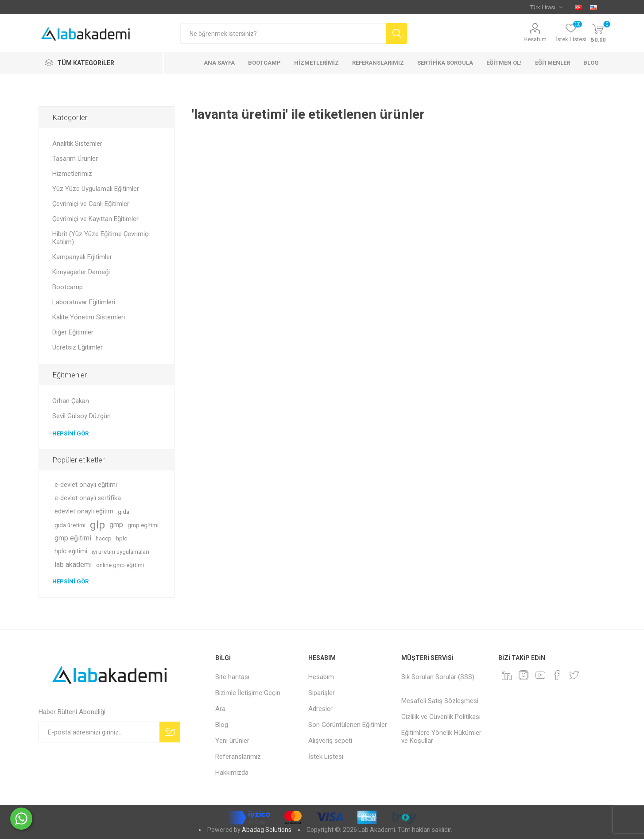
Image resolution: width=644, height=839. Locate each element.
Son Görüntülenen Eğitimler (348, 725)
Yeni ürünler (232, 741)
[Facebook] (557, 675)
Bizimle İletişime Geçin (248, 693)
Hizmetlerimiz (72, 174)
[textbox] (283, 33)
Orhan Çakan (71, 401)
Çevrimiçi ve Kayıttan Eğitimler (95, 219)
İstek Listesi (326, 757)
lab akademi (73, 565)
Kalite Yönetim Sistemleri (89, 317)
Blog (222, 725)
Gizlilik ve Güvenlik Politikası (441, 717)
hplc (122, 538)
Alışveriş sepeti (330, 741)
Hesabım (535, 39)
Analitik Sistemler (77, 144)
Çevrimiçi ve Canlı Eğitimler (91, 204)
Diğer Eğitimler (73, 332)
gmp (116, 525)
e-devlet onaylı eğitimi (86, 485)
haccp (104, 538)
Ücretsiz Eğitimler (78, 347)
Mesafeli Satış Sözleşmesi (440, 701)
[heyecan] (574, 675)
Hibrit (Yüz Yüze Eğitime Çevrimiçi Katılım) (101, 238)
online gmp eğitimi (120, 565)
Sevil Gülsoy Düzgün (81, 416)
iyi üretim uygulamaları (120, 552)
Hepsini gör (70, 433)
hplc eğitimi (71, 551)
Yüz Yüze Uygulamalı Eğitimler (96, 189)
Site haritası (232, 677)
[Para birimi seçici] (546, 7)
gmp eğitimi (73, 538)
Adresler (320, 709)
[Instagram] (524, 675)
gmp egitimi (143, 525)
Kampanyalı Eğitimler (82, 257)
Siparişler (322, 693)
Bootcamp (68, 287)
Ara (220, 709)
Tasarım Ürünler (75, 159)
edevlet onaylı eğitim (84, 511)
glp (97, 525)
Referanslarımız (238, 757)
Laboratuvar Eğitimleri (84, 302)
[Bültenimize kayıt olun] (99, 732)
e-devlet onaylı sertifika (88, 498)
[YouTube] (540, 675)
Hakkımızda (232, 773)
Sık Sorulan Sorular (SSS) (438, 677)
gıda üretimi (70, 525)
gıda (124, 512)
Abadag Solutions (267, 830)
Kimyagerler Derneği (81, 272)
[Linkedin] (507, 675)
